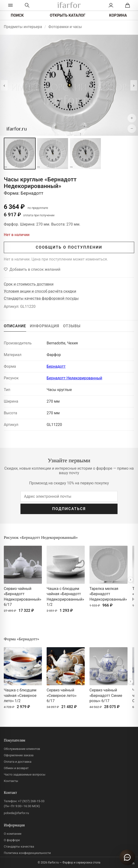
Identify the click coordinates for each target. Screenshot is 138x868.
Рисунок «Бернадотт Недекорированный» (41, 537)
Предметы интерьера (23, 27)
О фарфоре (12, 840)
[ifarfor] (69, 5)
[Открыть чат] (127, 857)
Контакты (11, 781)
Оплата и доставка (18, 762)
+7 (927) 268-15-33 (31, 801)
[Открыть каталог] (10, 5)
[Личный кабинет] (111, 5)
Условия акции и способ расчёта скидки (40, 291)
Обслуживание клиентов (22, 749)
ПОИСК (17, 15)
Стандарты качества (19, 846)
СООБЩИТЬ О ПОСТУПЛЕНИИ (69, 247)
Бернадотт (56, 366)
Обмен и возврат (16, 768)
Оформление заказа (19, 755)
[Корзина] (128, 5)
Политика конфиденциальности (27, 853)
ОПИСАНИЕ (15, 326)
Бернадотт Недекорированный (74, 378)
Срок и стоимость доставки (29, 284)
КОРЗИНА (118, 15)
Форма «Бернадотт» (22, 639)
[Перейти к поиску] (27, 5)
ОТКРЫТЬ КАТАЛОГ (68, 15)
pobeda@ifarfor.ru (16, 813)
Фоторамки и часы (65, 27)
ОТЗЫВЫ (72, 326)
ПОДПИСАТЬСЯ (69, 509)
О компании (13, 834)
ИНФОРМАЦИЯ (45, 326)
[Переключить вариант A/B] (133, 863)
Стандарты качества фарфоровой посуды (41, 298)
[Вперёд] (130, 580)
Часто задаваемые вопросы (25, 774)
